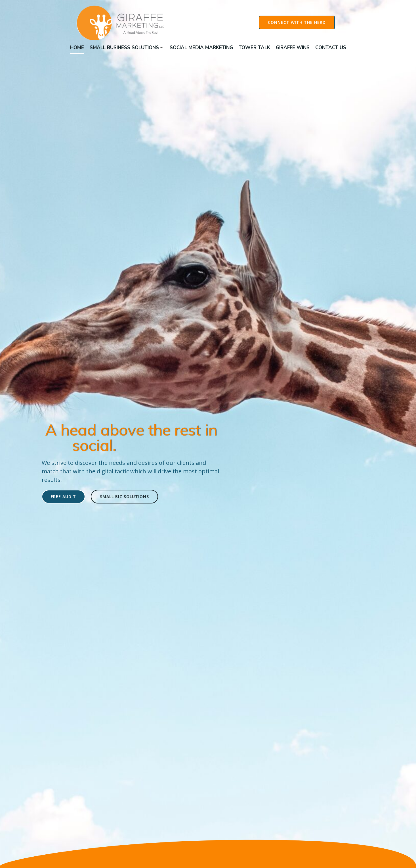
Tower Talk (254, 48)
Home (77, 48)
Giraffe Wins (293, 48)
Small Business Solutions (127, 48)
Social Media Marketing (201, 48)
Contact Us (331, 48)
